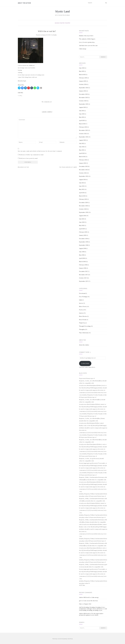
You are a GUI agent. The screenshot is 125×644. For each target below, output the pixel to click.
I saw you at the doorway (91, 601)
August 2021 (82, 180)
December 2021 (83, 166)
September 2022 (84, 137)
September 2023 (84, 104)
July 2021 (82, 183)
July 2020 (82, 219)
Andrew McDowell (84, 597)
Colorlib (59, 639)
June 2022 (82, 147)
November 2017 (83, 275)
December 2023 (83, 94)
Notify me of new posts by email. (28, 158)
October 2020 (83, 209)
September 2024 (84, 88)
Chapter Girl (87, 604)
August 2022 (83, 140)
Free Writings (83, 297)
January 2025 (83, 81)
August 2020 (83, 216)
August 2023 (83, 107)
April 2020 (82, 229)
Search (103, 57)
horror (81, 303)
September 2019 (84, 242)
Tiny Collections (84, 333)
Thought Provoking (85, 326)
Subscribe (85, 363)
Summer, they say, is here (86, 36)
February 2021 (83, 199)
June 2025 (82, 68)
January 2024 (83, 91)
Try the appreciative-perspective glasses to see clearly (91, 614)
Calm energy (83, 49)
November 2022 (83, 130)
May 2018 (82, 255)
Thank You (82, 323)
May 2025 (82, 71)
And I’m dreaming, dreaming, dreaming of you (93, 610)
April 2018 (82, 258)
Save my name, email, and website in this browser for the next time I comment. (40, 151)
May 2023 (82, 117)
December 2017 (83, 271)
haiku (81, 300)
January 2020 (83, 235)
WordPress (70, 639)
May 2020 (82, 225)
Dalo (80, 604)
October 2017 (83, 278)
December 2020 (84, 202)
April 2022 (82, 153)
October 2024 (83, 84)
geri (80, 601)
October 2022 (83, 134)
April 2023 (82, 120)
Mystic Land (62, 11)
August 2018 (83, 248)
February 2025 (83, 78)
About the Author (24, 3)
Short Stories (83, 316)
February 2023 (83, 127)
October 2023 (83, 101)
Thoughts (82, 329)
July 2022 (82, 143)
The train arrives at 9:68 (68, 167)
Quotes (81, 313)
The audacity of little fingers (87, 39)
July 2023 (82, 111)
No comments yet (47, 102)
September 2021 (84, 176)
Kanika (55, 35)
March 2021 (82, 196)
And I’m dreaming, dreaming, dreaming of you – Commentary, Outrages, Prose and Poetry (92, 608)
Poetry (68, 23)
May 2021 (82, 189)
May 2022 (82, 150)
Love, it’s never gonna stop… (87, 42)
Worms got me (23, 167)
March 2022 (82, 157)
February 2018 (83, 265)
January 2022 (83, 163)
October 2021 (83, 173)
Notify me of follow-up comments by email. (31, 155)
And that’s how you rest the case (88, 46)
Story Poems (83, 320)
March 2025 (82, 75)
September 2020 (84, 212)
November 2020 (84, 206)
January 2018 (83, 268)
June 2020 (82, 222)
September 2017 (84, 281)
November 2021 (83, 170)
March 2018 (82, 262)
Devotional (82, 293)
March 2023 (82, 124)
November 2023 (83, 98)
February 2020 (83, 232)
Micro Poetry (60, 23)
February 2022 (83, 160)
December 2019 (83, 239)
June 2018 (82, 252)
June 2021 (82, 186)
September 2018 (84, 245)
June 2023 (82, 114)
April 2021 (82, 193)
